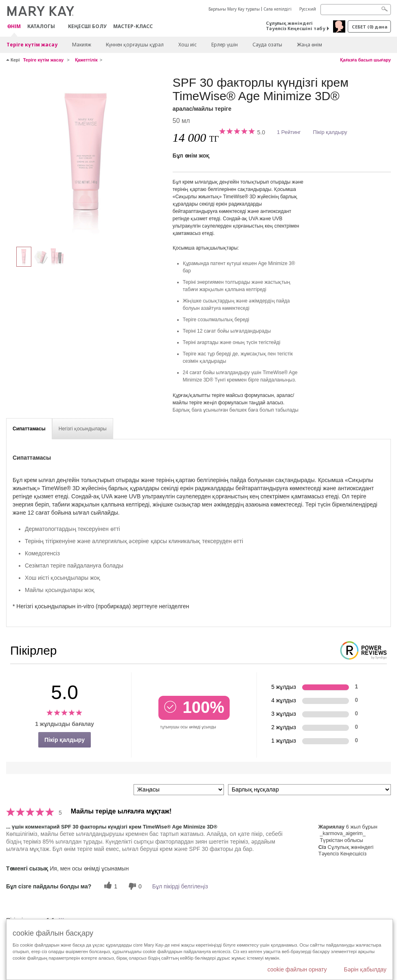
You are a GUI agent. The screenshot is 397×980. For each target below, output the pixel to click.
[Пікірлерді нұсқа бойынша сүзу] (309, 790)
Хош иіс (188, 45)
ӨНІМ (14, 27)
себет (370, 27)
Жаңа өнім (309, 45)
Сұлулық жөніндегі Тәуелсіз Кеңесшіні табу (296, 26)
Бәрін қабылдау (365, 969)
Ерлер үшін (225, 45)
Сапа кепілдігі (277, 9)
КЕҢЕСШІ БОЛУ (87, 26)
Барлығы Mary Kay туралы (234, 9)
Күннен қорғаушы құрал (135, 45)
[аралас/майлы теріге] (86, 157)
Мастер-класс (133, 26)
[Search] (356, 10)
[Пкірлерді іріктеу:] (179, 790)
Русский (308, 9)
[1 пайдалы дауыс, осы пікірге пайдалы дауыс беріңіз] (110, 886)
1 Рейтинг (289, 132)
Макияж (82, 45)
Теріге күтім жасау (32, 45)
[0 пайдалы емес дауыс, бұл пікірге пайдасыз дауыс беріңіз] (134, 886)
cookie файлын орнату (297, 969)
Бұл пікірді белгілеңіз (180, 886)
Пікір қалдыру (330, 132)
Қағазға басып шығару (365, 60)
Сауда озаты (267, 45)
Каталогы (41, 26)
